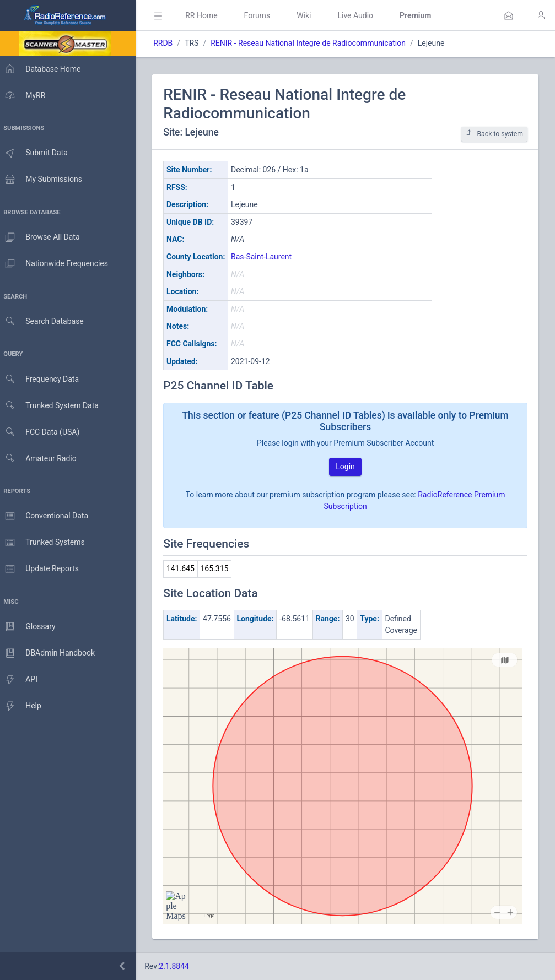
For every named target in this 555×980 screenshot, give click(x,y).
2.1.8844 (179, 966)
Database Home (43, 69)
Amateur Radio (41, 459)
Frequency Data (42, 379)
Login (348, 467)
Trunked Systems (45, 543)
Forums (262, 15)
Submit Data (37, 153)
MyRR (25, 95)
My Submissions (44, 180)
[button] (509, 15)
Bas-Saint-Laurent (267, 257)
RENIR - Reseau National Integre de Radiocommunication (314, 43)
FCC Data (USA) (42, 432)
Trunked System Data (52, 406)
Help (23, 706)
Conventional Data (47, 516)
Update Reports (42, 569)
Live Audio (361, 15)
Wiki (309, 15)
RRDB (168, 43)
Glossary (30, 627)
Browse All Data (42, 237)
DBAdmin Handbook (50, 653)
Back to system (494, 134)
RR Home (207, 15)
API (21, 680)
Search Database (45, 321)
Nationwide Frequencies (57, 264)
